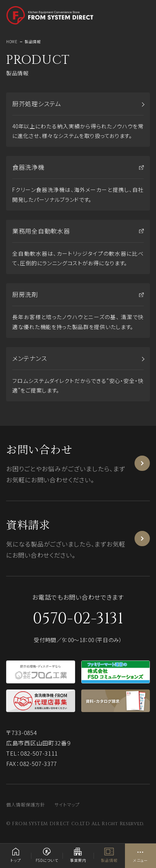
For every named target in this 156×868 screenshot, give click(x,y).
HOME (12, 41)
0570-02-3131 (78, 619)
